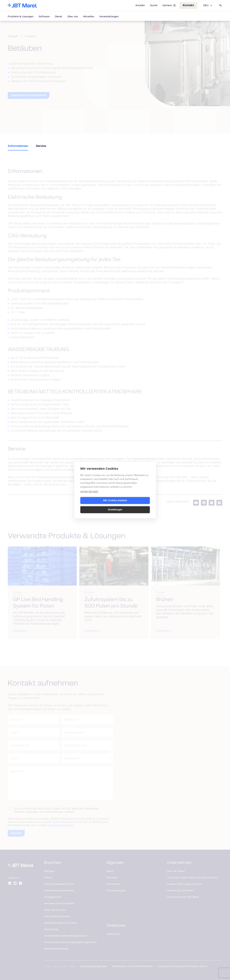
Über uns (73, 17)
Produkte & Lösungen (21, 17)
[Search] (220, 5)
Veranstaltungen (109, 17)
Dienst (59, 17)
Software (44, 17)
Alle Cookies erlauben (97, 505)
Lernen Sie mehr (89, 496)
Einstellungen (133, 505)
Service (41, 146)
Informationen (18, 146)
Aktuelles (89, 17)
